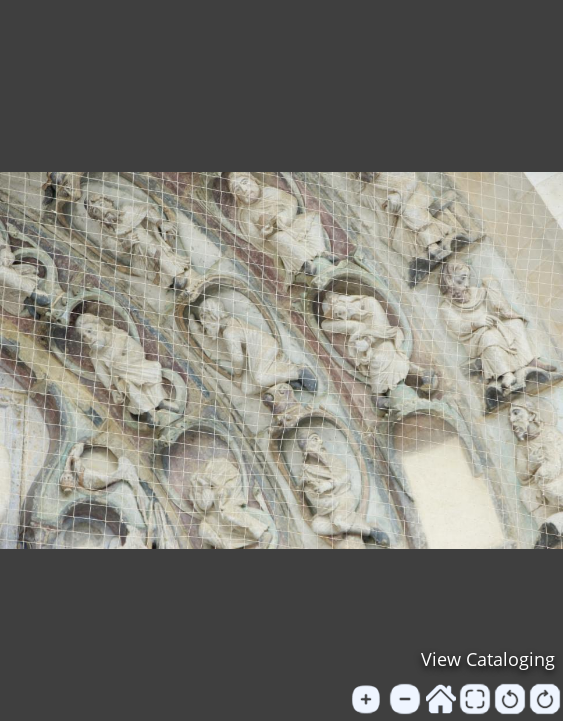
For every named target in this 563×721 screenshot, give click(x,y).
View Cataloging (488, 659)
